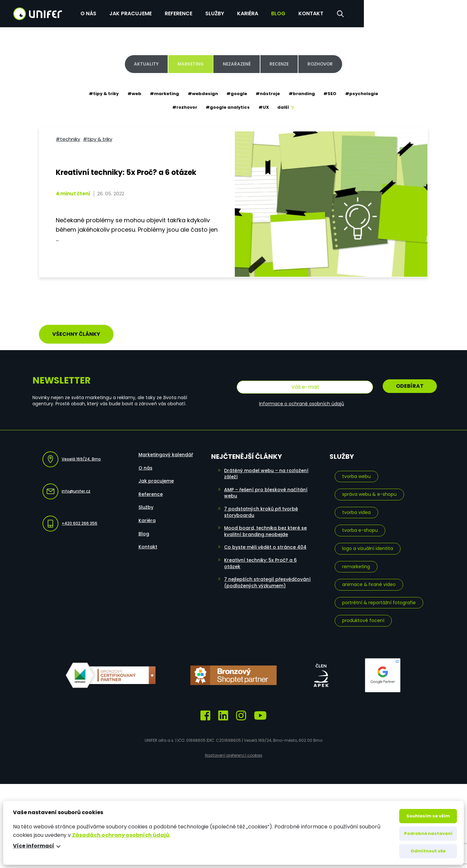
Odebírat (410, 381)
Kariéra (349, 13)
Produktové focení (363, 615)
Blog (380, 13)
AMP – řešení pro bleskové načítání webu (266, 487)
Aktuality (137, 64)
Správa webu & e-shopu (369, 488)
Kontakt (412, 13)
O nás (190, 13)
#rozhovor (183, 109)
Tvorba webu (356, 470)
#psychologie (366, 94)
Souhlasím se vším (428, 816)
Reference (280, 13)
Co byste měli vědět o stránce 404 (265, 541)
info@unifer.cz (66, 486)
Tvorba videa (356, 506)
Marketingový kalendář (166, 449)
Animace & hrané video (369, 579)
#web (131, 94)
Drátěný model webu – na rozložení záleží (266, 468)
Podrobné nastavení (428, 833)
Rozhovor (329, 64)
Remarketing (356, 560)
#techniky (67, 137)
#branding (304, 94)
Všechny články (76, 330)
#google (237, 94)
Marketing (186, 64)
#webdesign (202, 94)
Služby (316, 13)
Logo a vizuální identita (368, 542)
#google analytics (227, 109)
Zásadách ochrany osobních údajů (121, 835)
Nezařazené (236, 64)
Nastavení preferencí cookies (234, 750)
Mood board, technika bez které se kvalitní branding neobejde (265, 525)
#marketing (162, 94)
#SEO (333, 94)
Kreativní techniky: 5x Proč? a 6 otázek (260, 557)
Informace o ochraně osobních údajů (302, 397)
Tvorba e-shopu (360, 524)
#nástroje (269, 94)
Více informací (34, 846)
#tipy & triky (99, 94)
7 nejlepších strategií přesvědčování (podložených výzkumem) (267, 577)
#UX (264, 109)
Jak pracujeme (232, 13)
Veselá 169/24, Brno (72, 453)
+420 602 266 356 (70, 518)
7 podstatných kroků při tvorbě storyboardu (261, 506)
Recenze (283, 64)
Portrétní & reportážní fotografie (379, 596)
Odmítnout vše (428, 851)
